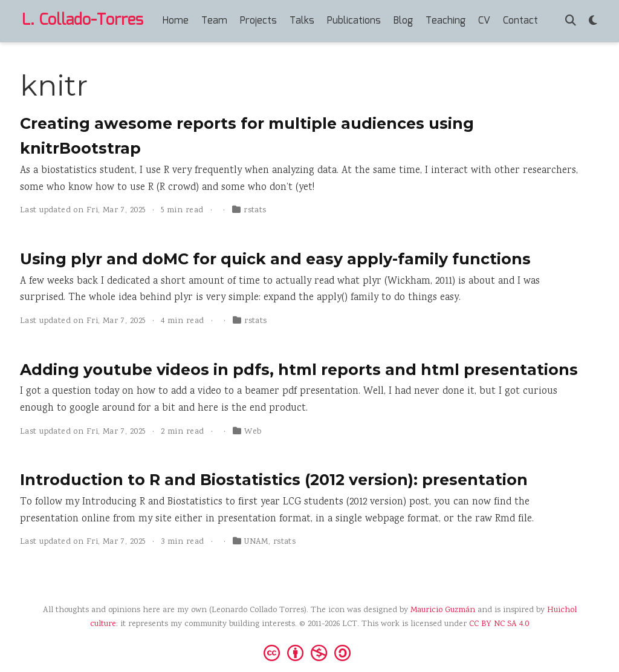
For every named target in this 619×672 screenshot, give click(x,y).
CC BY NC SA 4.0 (499, 624)
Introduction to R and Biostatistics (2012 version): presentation (274, 480)
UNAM (256, 542)
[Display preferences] (593, 21)
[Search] (571, 21)
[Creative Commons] (309, 652)
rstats (255, 210)
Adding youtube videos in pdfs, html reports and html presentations (299, 370)
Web (253, 432)
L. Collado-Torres (83, 21)
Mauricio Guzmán (443, 610)
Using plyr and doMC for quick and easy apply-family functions (275, 259)
